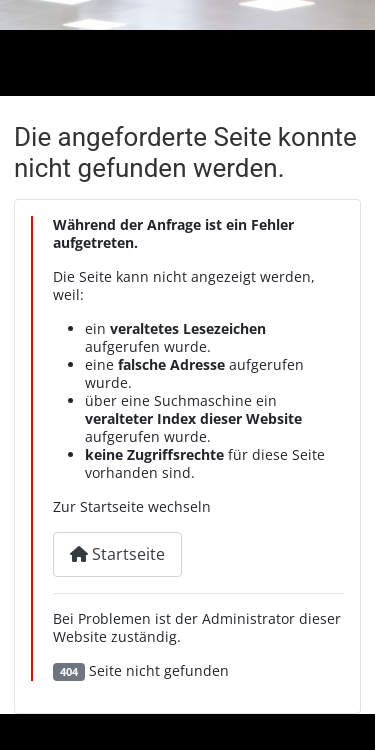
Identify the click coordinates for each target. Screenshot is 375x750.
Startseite (117, 554)
